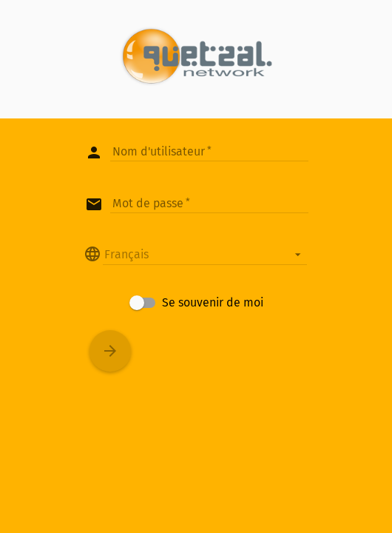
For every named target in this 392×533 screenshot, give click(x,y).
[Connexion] (110, 351)
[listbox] (205, 254)
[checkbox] (196, 303)
